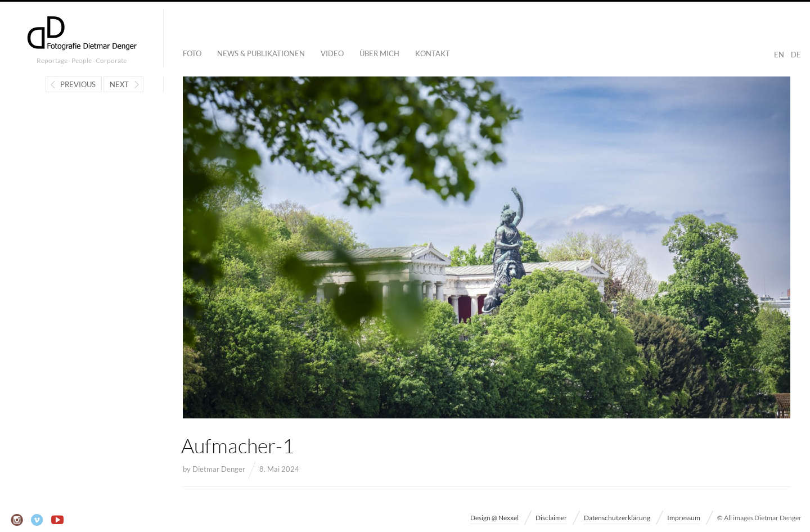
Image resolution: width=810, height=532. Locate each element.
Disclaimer (551, 518)
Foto (192, 53)
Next (119, 84)
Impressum (684, 518)
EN (779, 55)
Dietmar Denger (219, 469)
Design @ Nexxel (494, 518)
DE (796, 55)
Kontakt (433, 53)
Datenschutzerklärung (617, 518)
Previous (78, 84)
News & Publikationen (261, 53)
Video (332, 53)
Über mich (379, 53)
